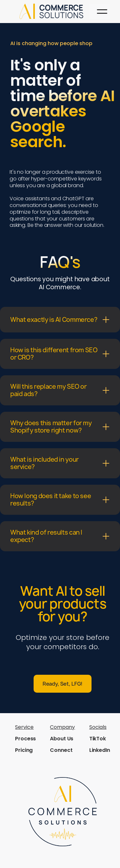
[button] (102, 12)
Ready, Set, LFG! (63, 684)
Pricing (24, 750)
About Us (62, 739)
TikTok (98, 739)
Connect (61, 750)
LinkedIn (100, 750)
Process (25, 739)
